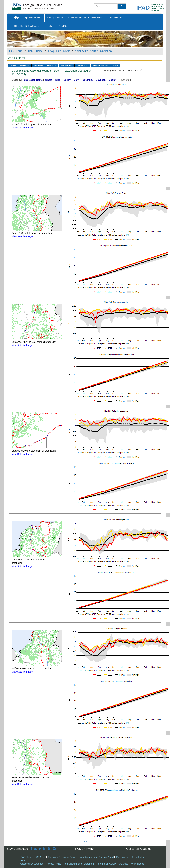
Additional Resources (100, 66)
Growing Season (83, 66)
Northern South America (93, 51)
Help (50, 26)
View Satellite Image (22, 128)
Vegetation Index (67, 66)
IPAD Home (35, 51)
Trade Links (138, 857)
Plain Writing (123, 857)
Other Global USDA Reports (28, 26)
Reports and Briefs (33, 18)
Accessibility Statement (32, 864)
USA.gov (124, 864)
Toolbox (13, 66)
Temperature (38, 66)
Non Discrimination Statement (79, 864)
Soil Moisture (52, 66)
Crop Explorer (59, 51)
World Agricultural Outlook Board (97, 857)
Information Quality (107, 864)
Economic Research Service (63, 857)
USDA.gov (40, 857)
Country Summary (55, 18)
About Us (63, 26)
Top (85, 842)
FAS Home (16, 51)
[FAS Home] (29, 5)
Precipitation (25, 66)
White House (137, 864)
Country (115, 66)
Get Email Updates (139, 849)
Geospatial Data (117, 18)
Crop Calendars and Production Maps (86, 18)
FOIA (24, 860)
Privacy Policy (54, 864)
